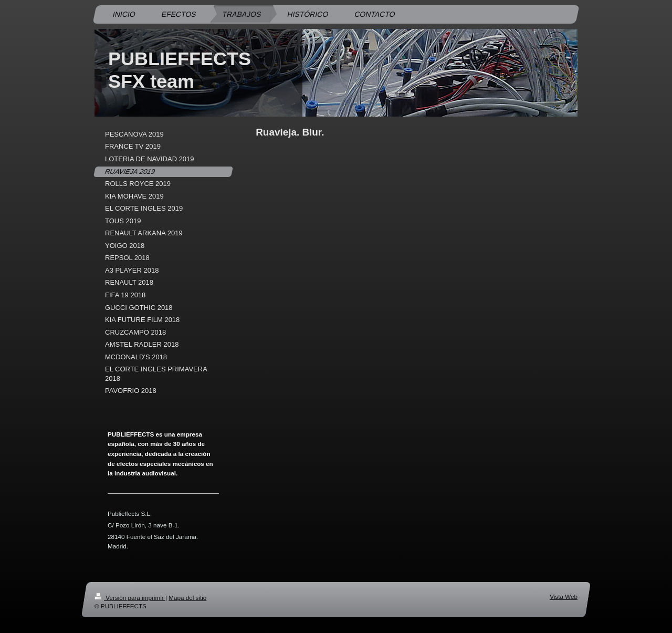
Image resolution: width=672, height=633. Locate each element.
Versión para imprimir (130, 598)
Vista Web (564, 596)
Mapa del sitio (187, 598)
